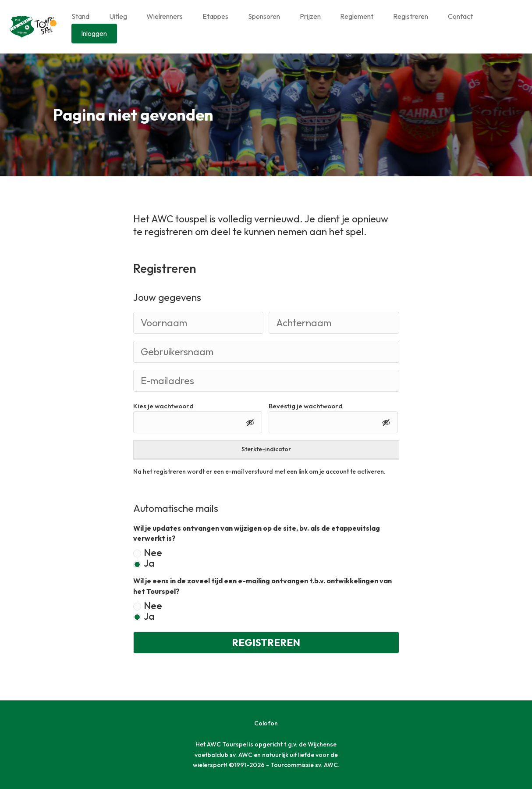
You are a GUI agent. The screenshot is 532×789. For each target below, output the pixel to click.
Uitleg (118, 16)
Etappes (215, 16)
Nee (153, 553)
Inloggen (94, 33)
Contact (460, 16)
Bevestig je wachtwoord (306, 406)
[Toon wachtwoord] (250, 422)
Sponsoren (264, 16)
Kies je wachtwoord (163, 406)
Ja (149, 564)
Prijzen (310, 16)
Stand (80, 16)
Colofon (266, 723)
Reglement (357, 16)
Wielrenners (165, 16)
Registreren (411, 16)
